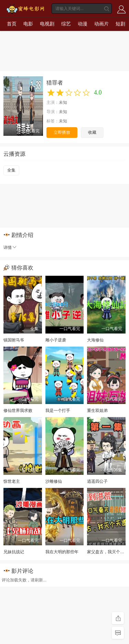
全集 (11, 170)
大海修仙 (95, 340)
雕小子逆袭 (56, 340)
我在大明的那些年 (62, 552)
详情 (10, 248)
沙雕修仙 (54, 481)
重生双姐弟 (97, 411)
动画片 (101, 24)
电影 (28, 24)
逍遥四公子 (97, 481)
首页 (12, 24)
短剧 (120, 24)
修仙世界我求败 (18, 411)
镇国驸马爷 (14, 340)
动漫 (83, 24)
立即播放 (62, 132)
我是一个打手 (58, 411)
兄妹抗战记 (14, 552)
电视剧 (47, 24)
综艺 (66, 24)
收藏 (92, 132)
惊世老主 (12, 481)
